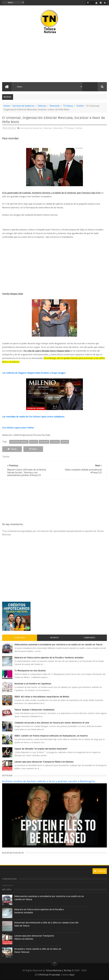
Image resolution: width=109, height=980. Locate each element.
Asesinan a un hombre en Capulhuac (33, 684)
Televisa (42, 106)
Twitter (80, 106)
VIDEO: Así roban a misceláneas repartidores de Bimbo (42, 697)
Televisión (54, 106)
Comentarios (89, 638)
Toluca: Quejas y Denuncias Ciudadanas (34, 710)
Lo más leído (20, 638)
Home (7, 106)
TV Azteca (68, 106)
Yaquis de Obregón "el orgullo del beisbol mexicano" (41, 749)
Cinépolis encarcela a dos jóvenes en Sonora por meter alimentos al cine (52, 723)
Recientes (54, 638)
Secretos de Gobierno (23, 106)
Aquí (72, 975)
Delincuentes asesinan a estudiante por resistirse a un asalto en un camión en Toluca (58, 645)
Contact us (100, 871)
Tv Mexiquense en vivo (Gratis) (30, 671)
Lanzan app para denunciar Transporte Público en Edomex (44, 762)
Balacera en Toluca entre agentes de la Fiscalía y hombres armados (49, 658)
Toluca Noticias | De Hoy (58, 970)
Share (33, 449)
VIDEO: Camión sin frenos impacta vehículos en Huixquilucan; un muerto (51, 736)
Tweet (12, 449)
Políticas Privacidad (50, 975)
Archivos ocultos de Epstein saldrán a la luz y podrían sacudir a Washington (49, 781)
